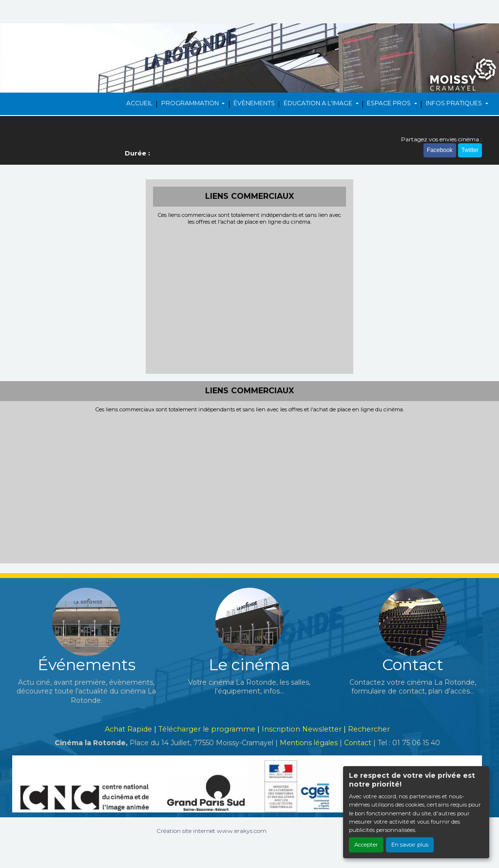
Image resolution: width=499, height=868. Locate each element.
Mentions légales (309, 743)
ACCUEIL (139, 103)
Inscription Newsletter (302, 729)
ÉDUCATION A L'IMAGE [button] (319, 103)
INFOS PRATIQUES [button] (455, 103)
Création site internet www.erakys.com (211, 831)
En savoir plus (410, 845)
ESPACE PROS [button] (390, 103)
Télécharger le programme (207, 729)
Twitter (470, 150)
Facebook (440, 150)
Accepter (366, 845)
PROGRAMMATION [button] (191, 103)
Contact (358, 743)
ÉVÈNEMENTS (254, 103)
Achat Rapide (128, 729)
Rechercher (369, 729)
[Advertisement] (250, 298)
